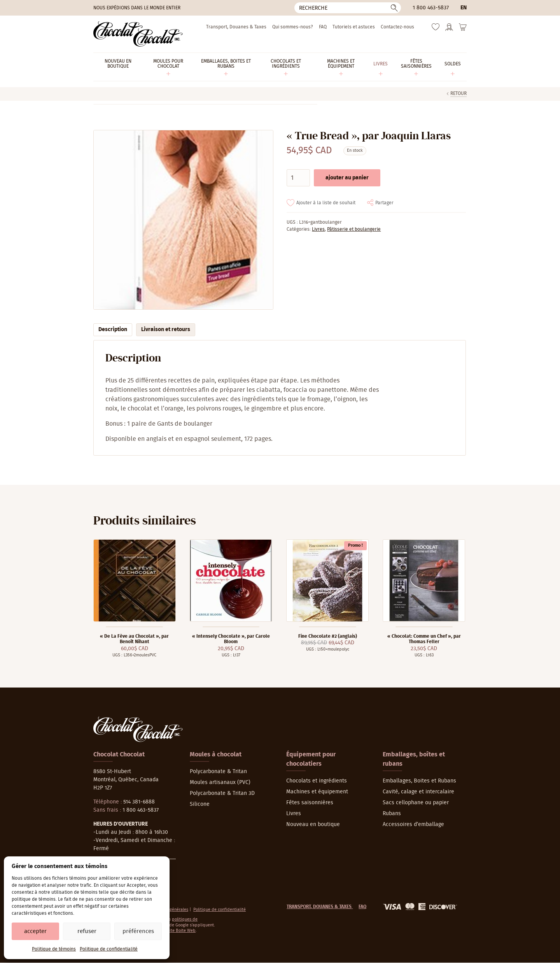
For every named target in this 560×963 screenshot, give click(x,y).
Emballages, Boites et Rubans (419, 781)
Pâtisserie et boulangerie (354, 229)
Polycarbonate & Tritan (218, 772)
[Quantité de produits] (298, 178)
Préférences (138, 931)
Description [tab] (113, 330)
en (464, 8)
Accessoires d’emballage (413, 824)
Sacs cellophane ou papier (416, 803)
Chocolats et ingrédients (317, 781)
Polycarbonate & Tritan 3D (222, 793)
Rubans (392, 814)
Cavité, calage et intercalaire (418, 792)
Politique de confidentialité (109, 949)
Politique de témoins (54, 949)
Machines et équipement (317, 792)
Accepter (35, 931)
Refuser (87, 931)
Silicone (200, 804)
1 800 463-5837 (431, 8)
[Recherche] (348, 8)
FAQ (323, 27)
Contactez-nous (397, 27)
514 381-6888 (139, 802)
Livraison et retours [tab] (166, 330)
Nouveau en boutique (313, 824)
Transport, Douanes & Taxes (236, 27)
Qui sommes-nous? (293, 27)
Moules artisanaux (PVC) (220, 782)
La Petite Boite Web (177, 931)
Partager (384, 203)
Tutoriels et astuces (354, 27)
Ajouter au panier (347, 178)
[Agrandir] (183, 220)
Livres (318, 229)
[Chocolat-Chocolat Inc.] (138, 34)
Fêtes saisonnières (310, 803)
